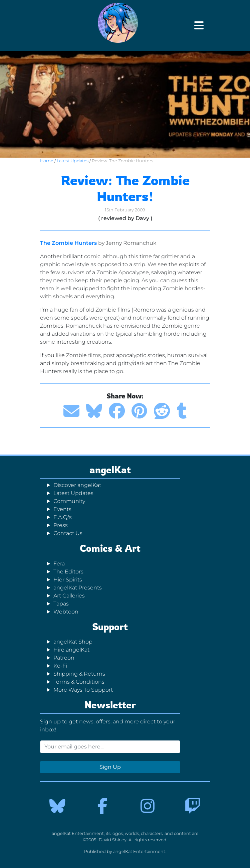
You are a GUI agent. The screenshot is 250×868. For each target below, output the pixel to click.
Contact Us (68, 533)
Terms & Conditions (79, 682)
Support (110, 627)
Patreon (64, 658)
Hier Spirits (68, 580)
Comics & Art (110, 548)
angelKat (110, 470)
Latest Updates (73, 161)
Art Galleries (69, 596)
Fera (59, 564)
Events (62, 509)
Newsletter (110, 705)
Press (61, 525)
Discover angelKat (77, 485)
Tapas (61, 604)
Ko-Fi (60, 666)
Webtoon (66, 612)
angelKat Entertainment (139, 851)
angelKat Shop (73, 642)
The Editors (68, 572)
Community (69, 501)
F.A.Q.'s (63, 517)
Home (47, 161)
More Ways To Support (83, 690)
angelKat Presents (78, 588)
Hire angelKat (71, 650)
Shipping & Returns (79, 674)
